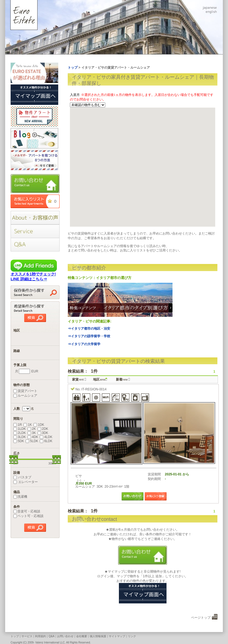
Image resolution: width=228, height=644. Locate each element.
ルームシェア (25, 396)
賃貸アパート (25, 391)
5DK (19, 441)
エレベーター (26, 482)
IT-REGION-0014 (94, 389)
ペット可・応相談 (28, 516)
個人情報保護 (98, 636)
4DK (33, 437)
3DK (43, 433)
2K (32, 429)
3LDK (20, 437)
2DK (43, 429)
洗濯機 (20, 497)
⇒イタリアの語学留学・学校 (89, 336)
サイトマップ (117, 636)
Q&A (52, 636)
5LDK (32, 441)
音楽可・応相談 (27, 511)
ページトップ (201, 618)
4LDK (46, 437)
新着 (122, 379)
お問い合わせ (65, 636)
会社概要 (82, 636)
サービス (27, 636)
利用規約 (41, 636)
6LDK (46, 441)
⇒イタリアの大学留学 (84, 344)
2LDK (20, 433)
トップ (15, 636)
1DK (39, 425)
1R (18, 425)
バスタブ (22, 477)
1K (28, 425)
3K (32, 433)
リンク (132, 636)
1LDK (20, 429)
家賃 (78, 379)
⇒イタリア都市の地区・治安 (89, 329)
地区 (99, 379)
